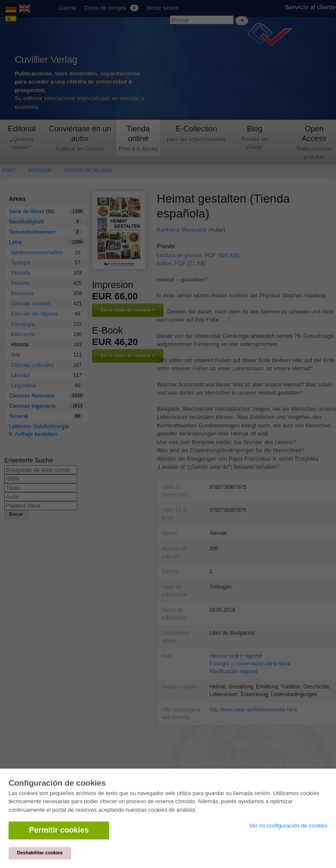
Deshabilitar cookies (40, 853)
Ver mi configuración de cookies (288, 826)
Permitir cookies (59, 830)
